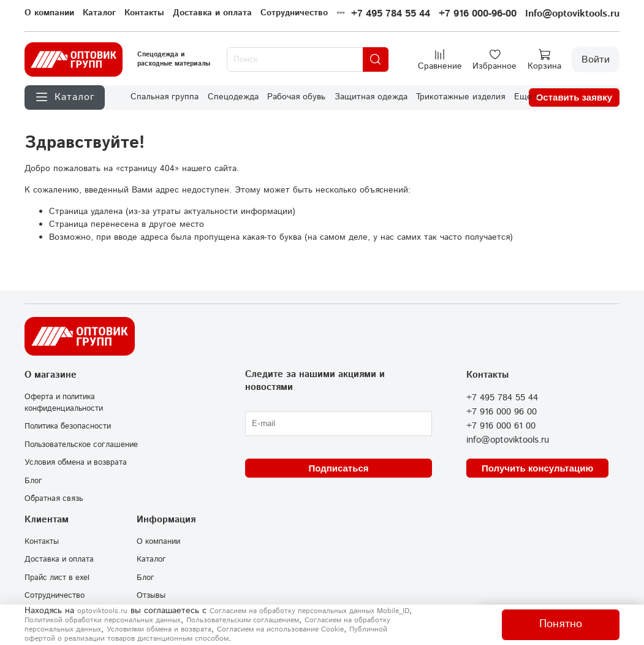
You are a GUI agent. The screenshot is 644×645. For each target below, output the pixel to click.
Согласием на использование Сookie (280, 629)
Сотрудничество (294, 13)
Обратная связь (54, 498)
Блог (33, 481)
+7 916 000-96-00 (478, 14)
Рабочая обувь (296, 97)
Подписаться (338, 468)
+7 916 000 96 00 (502, 412)
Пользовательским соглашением (243, 620)
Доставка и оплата (212, 13)
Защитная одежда (371, 97)
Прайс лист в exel (57, 578)
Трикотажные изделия (460, 97)
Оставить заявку (574, 97)
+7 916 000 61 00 (501, 426)
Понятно (561, 624)
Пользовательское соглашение (81, 445)
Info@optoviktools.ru (572, 14)
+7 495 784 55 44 (391, 14)
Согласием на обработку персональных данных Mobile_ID (309, 611)
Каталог (99, 13)
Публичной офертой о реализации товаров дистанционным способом (206, 634)
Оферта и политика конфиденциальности (64, 403)
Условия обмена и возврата (76, 462)
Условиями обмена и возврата (159, 629)
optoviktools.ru (102, 611)
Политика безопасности (68, 426)
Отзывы (151, 595)
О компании (49, 13)
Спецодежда (233, 97)
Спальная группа (165, 97)
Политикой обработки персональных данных (103, 620)
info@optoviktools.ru (508, 440)
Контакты (144, 13)
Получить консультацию (537, 468)
